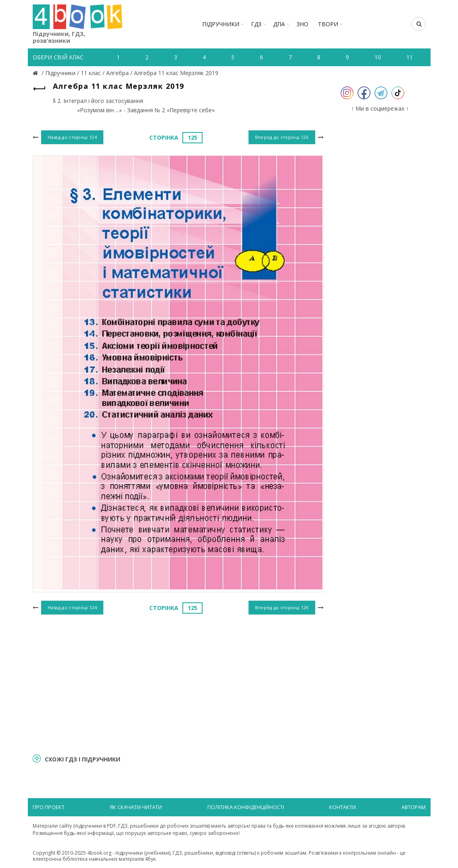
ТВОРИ (328, 24)
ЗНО (302, 24)
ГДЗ (256, 24)
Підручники (221, 24)
